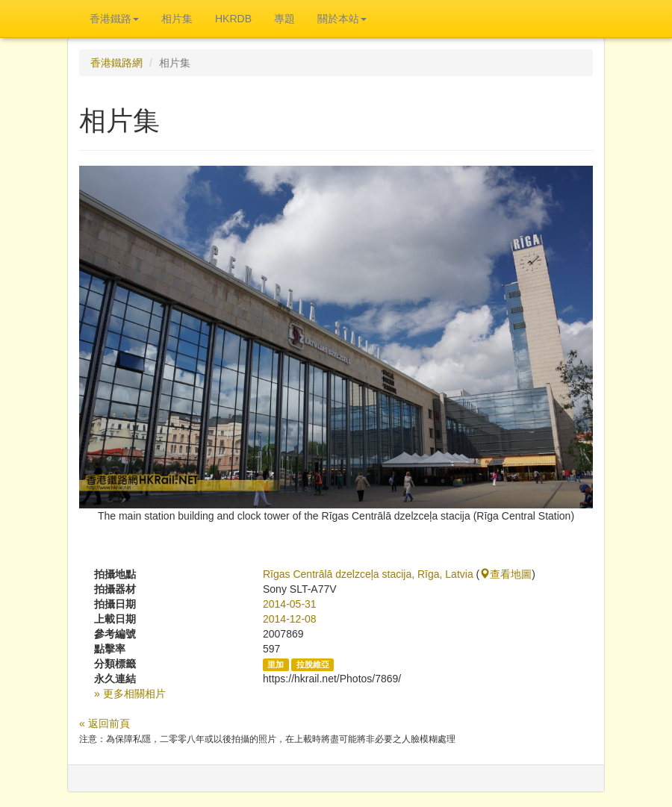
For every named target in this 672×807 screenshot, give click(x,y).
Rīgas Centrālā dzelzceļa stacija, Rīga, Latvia (368, 574)
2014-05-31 (290, 604)
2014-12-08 (290, 619)
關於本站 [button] (342, 19)
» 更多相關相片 (130, 694)
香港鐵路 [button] (114, 19)
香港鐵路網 (116, 63)
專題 (284, 19)
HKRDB (233, 19)
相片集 (177, 19)
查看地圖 (505, 574)
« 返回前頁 (105, 723)
